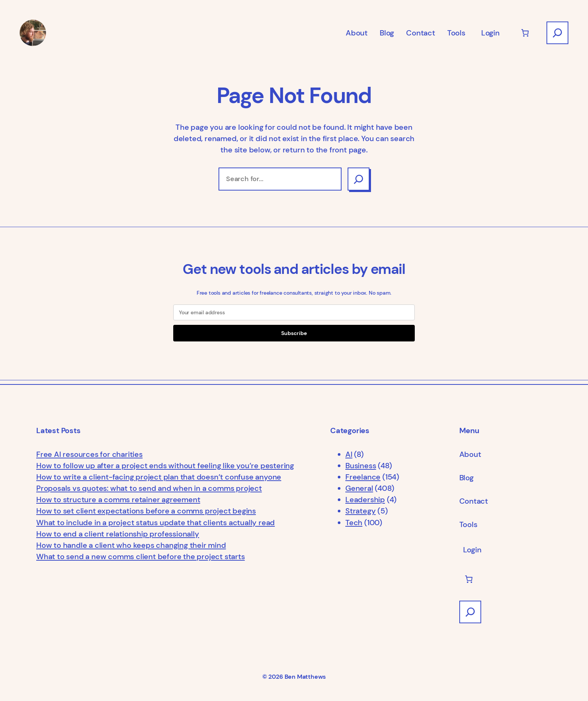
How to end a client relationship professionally (118, 534)
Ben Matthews (305, 677)
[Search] (359, 179)
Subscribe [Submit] (294, 333)
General (359, 488)
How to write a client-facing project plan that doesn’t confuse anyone (159, 477)
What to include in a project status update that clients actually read (155, 523)
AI (349, 454)
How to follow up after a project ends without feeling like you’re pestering (165, 466)
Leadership (365, 500)
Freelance (363, 477)
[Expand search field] (557, 33)
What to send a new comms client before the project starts (141, 556)
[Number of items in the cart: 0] (525, 33)
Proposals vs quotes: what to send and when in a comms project (149, 488)
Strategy (360, 511)
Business (361, 466)
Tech (354, 523)
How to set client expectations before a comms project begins (146, 511)
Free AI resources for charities (89, 454)
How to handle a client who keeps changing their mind (131, 545)
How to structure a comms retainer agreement (118, 500)
